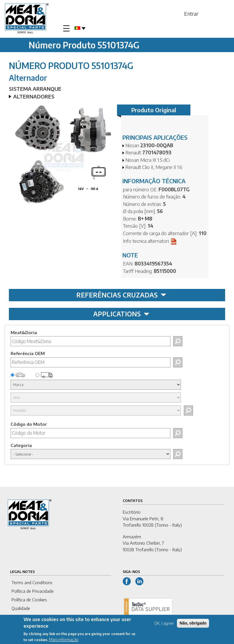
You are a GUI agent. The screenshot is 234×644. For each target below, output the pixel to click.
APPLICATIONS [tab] (121, 314)
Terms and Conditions (32, 582)
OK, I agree (164, 624)
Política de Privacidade (33, 591)
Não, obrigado (193, 624)
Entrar (191, 14)
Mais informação (64, 640)
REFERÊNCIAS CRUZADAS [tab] (121, 295)
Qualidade (21, 608)
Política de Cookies (29, 600)
